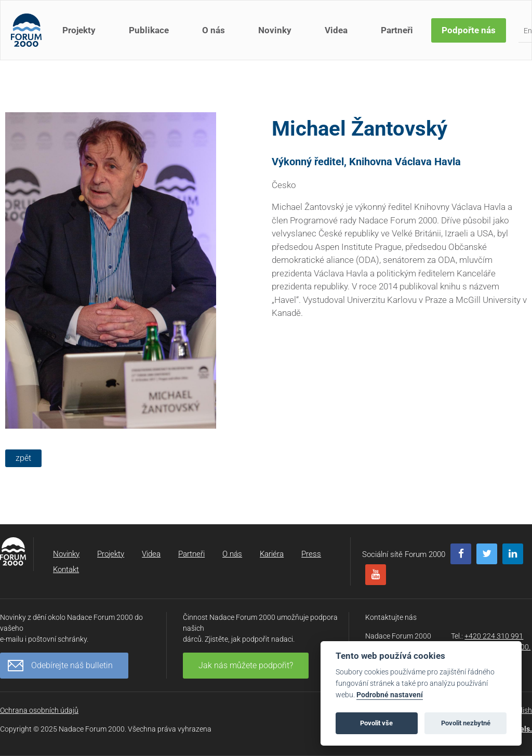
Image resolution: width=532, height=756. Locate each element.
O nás (214, 30)
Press (311, 554)
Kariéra (272, 554)
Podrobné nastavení (390, 695)
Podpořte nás (469, 30)
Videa (336, 30)
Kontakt (66, 569)
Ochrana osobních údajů (39, 710)
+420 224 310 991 (494, 636)
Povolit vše (376, 723)
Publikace (149, 30)
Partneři (397, 30)
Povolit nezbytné (466, 723)
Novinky (275, 30)
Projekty (79, 30)
